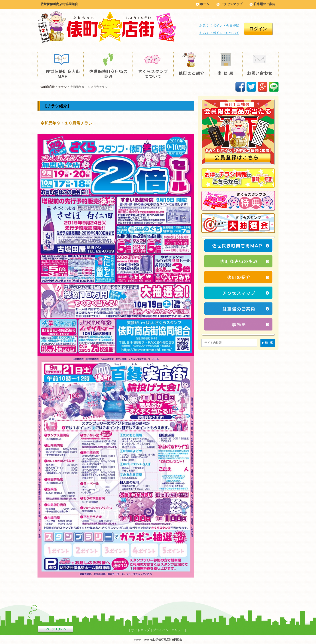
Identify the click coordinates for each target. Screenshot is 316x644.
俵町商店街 (48, 87)
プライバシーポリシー (168, 630)
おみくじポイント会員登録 (219, 25)
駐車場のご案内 (265, 4)
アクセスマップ (231, 4)
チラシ (62, 87)
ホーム (205, 4)
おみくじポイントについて (219, 33)
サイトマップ (140, 630)
